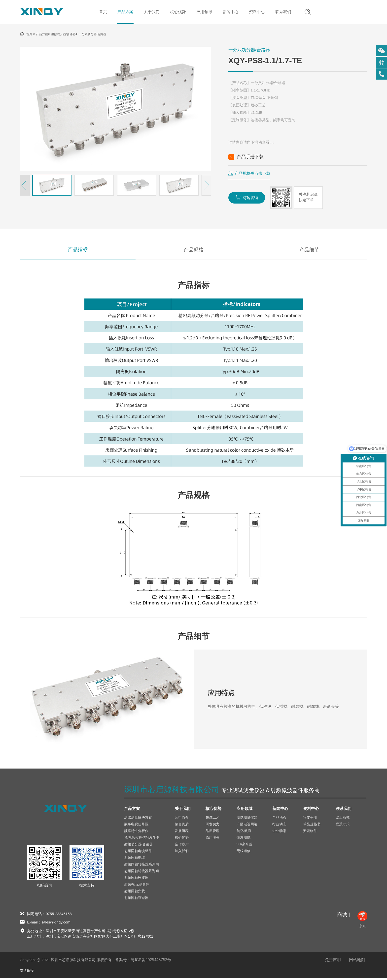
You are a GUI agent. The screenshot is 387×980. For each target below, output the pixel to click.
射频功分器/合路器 (63, 35)
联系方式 (343, 826)
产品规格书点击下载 (252, 174)
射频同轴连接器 (136, 879)
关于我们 (151, 12)
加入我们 (182, 853)
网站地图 (357, 962)
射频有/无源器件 (137, 886)
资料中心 (256, 12)
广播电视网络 (247, 826)
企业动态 (279, 832)
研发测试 (244, 839)
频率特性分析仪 (136, 832)
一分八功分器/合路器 (92, 35)
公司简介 (182, 819)
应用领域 (204, 12)
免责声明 (333, 962)
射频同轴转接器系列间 (141, 873)
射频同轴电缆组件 (138, 853)
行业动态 (279, 826)
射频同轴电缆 (135, 859)
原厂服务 (212, 839)
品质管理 (212, 832)
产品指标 (78, 251)
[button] (25, 186)
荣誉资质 (182, 826)
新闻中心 (230, 12)
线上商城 (343, 819)
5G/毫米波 (245, 846)
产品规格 (194, 251)
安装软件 (310, 832)
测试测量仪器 (247, 819)
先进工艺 (212, 819)
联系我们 (283, 12)
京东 (362, 921)
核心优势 (177, 12)
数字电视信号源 (136, 826)
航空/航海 (244, 832)
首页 (103, 12)
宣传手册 (310, 819)
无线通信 (244, 853)
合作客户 (182, 846)
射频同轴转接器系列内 (141, 866)
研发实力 (212, 826)
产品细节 (309, 251)
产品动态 (279, 819)
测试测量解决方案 (138, 819)
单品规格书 (312, 826)
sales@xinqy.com (56, 924)
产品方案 (125, 12)
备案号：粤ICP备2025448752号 (143, 962)
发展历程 (182, 832)
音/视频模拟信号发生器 (142, 839)
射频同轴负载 (135, 893)
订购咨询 (247, 198)
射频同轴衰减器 (136, 899)
